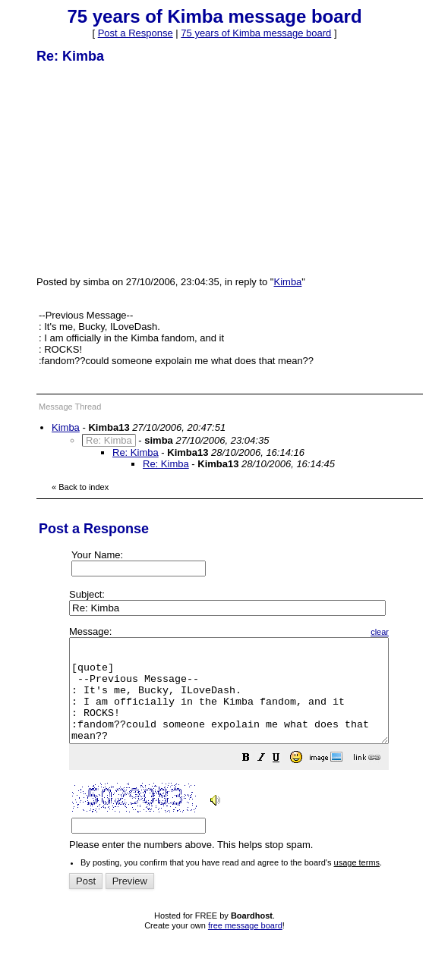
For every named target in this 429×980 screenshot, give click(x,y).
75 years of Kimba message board (256, 33)
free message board (245, 946)
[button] (284, 780)
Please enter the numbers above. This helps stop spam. (248, 749)
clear (418, 632)
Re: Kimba (136, 452)
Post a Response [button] (136, 33)
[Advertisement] (150, 169)
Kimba (288, 282)
